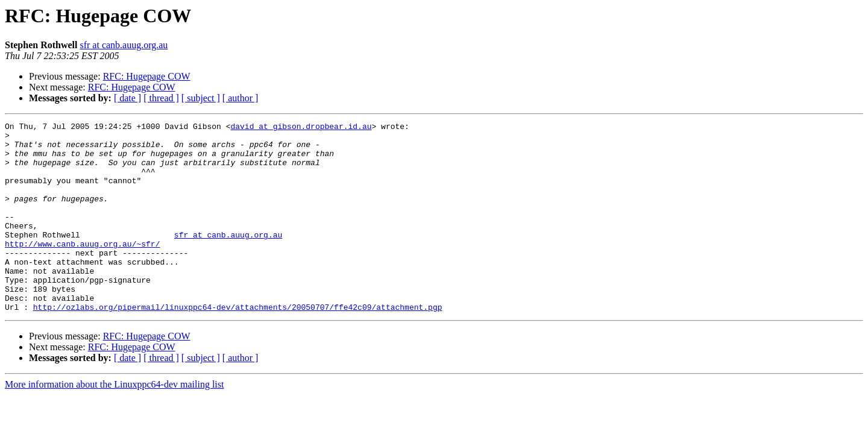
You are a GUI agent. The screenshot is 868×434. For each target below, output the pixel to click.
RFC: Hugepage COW (147, 76)
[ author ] (241, 98)
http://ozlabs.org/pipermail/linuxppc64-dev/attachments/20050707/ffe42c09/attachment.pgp (238, 345)
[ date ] (127, 98)
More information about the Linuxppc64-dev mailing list (114, 422)
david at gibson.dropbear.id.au (301, 128)
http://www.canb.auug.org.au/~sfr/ (82, 269)
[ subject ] (201, 98)
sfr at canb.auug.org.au (124, 45)
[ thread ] (161, 98)
